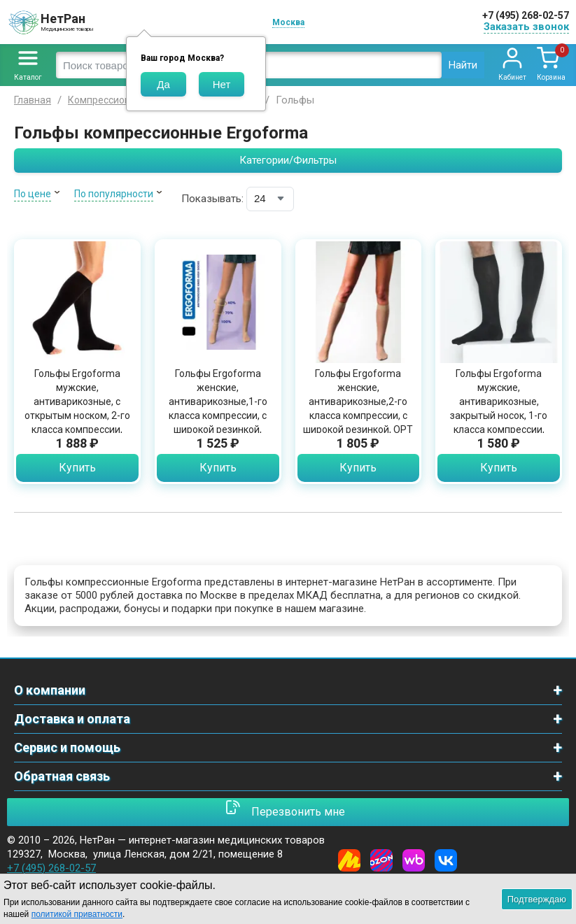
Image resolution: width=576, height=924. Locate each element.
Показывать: (212, 199)
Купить (77, 468)
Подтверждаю (537, 899)
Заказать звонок (526, 27)
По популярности (114, 194)
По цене (33, 194)
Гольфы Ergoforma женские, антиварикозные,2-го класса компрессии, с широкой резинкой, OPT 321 (358, 408)
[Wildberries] (414, 860)
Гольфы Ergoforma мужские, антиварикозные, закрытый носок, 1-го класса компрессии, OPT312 (499, 408)
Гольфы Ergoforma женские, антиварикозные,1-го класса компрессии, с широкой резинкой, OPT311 (218, 408)
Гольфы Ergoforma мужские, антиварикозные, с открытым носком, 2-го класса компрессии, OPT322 (77, 408)
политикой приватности (77, 914)
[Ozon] (381, 860)
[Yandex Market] (349, 860)
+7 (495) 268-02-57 (526, 15)
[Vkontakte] (446, 860)
